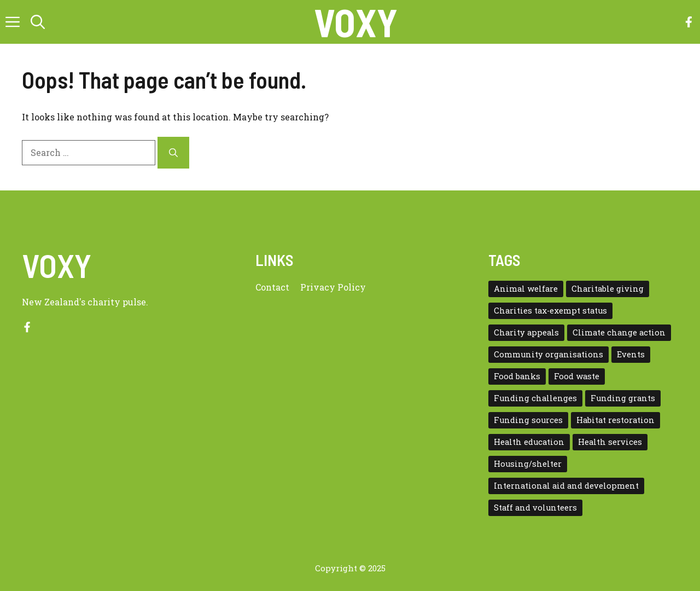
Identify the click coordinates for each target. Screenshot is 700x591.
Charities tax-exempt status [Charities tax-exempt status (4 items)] (550, 311)
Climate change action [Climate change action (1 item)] (619, 332)
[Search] (173, 153)
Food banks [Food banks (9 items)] (517, 376)
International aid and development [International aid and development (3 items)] (566, 486)
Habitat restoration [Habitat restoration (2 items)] (616, 420)
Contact (272, 287)
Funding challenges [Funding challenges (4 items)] (535, 398)
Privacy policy (333, 287)
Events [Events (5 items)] (631, 354)
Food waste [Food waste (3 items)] (577, 376)
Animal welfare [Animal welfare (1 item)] (526, 289)
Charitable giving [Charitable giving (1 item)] (608, 289)
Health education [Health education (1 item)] (529, 442)
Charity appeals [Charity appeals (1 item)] (526, 332)
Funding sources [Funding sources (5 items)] (528, 420)
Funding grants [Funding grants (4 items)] (623, 398)
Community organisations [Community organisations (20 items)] (549, 354)
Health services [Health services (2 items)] (610, 442)
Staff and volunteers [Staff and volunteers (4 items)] (535, 508)
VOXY (356, 22)
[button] (38, 22)
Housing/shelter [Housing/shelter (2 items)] (528, 464)
